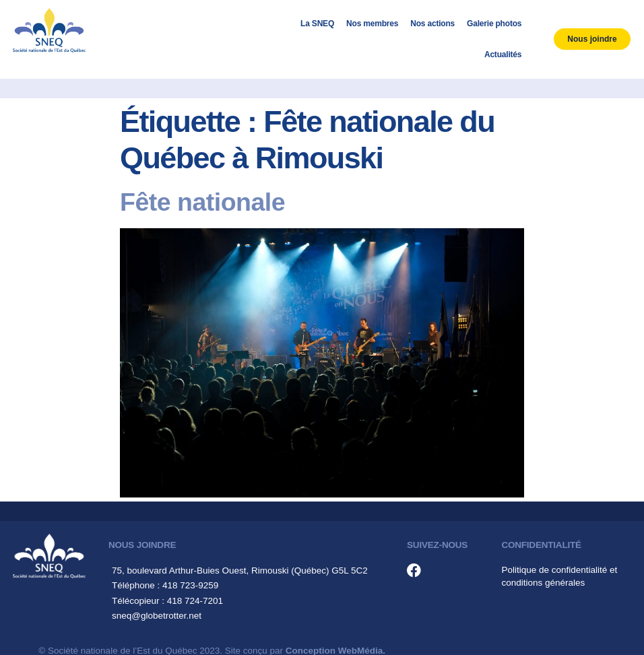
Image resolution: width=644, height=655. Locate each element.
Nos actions (432, 24)
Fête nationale (202, 202)
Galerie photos (494, 24)
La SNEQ (317, 24)
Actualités (503, 55)
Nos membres (372, 24)
